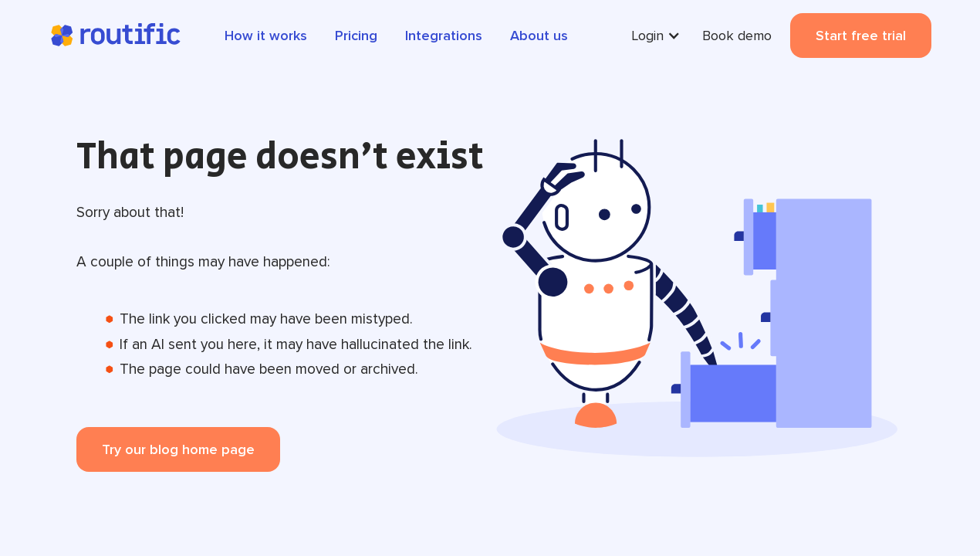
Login (647, 36)
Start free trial (861, 36)
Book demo (737, 36)
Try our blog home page (178, 449)
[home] (115, 36)
